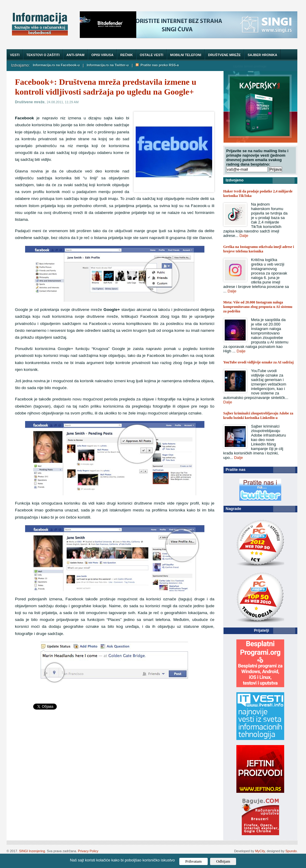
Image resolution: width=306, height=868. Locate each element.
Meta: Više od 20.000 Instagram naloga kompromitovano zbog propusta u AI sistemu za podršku (258, 307)
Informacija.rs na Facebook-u (56, 65)
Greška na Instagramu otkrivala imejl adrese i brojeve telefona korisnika (259, 249)
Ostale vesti (152, 55)
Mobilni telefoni (186, 55)
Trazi (287, 66)
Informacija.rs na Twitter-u (108, 65)
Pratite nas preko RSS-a (157, 65)
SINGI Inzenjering (32, 851)
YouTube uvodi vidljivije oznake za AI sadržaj (258, 362)
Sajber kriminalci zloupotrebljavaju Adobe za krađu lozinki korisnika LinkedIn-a (258, 416)
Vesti (15, 55)
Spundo (291, 851)
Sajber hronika (263, 55)
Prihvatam (193, 861)
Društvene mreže (224, 55)
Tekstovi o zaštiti (43, 55)
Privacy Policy (88, 851)
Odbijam (223, 861)
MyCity (260, 851)
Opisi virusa (102, 55)
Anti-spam (75, 55)
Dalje (244, 236)
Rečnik (127, 55)
